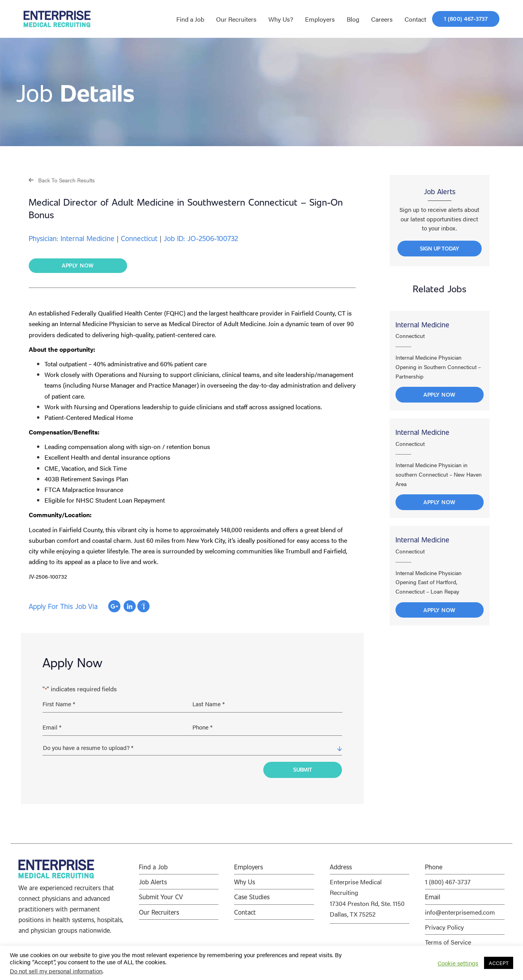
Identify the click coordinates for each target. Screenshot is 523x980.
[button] (62, 180)
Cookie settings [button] (458, 963)
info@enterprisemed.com (460, 906)
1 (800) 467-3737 (448, 876)
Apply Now (440, 400)
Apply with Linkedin (130, 607)
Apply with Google (114, 607)
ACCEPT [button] (499, 963)
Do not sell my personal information (56, 971)
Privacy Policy (444, 921)
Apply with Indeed (143, 607)
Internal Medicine (422, 329)
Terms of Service (448, 936)
